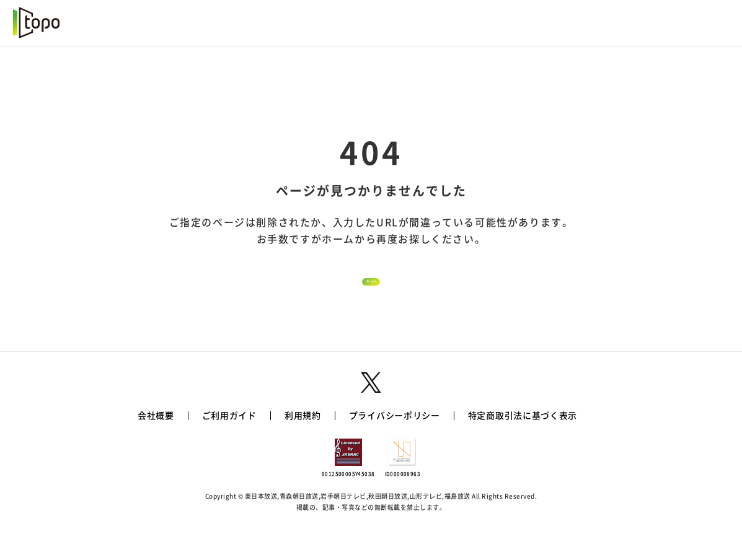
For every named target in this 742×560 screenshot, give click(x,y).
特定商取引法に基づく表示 (523, 442)
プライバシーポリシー (395, 442)
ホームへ (371, 295)
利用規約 (303, 442)
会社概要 (156, 442)
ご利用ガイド (229, 442)
